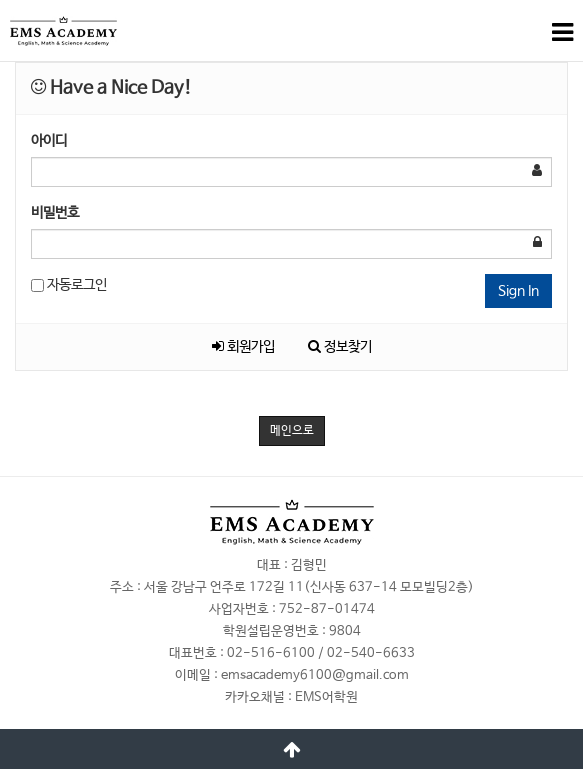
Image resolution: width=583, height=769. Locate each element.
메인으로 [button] (292, 431)
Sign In (518, 291)
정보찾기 (340, 347)
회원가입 (243, 347)
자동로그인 (69, 285)
